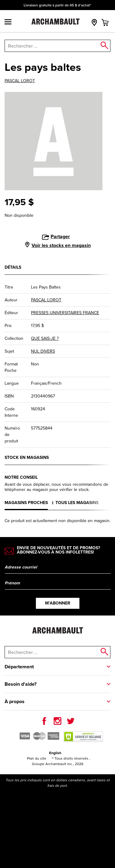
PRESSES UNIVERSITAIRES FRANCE (65, 313)
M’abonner (58, 603)
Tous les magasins (77, 503)
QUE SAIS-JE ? (45, 338)
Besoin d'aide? (21, 684)
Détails (13, 267)
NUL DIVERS (43, 351)
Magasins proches (26, 503)
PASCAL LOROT (20, 81)
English (55, 753)
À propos (15, 701)
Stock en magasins (27, 458)
